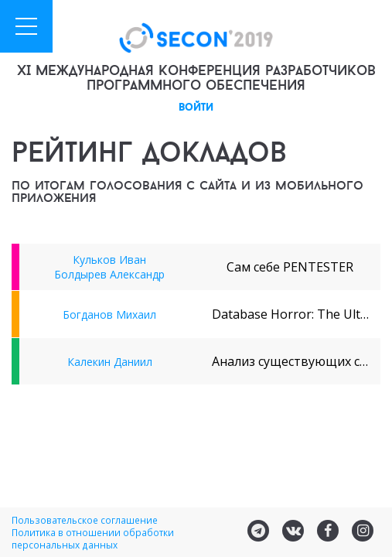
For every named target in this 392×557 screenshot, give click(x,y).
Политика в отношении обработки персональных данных (93, 538)
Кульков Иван (109, 260)
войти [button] (196, 108)
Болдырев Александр (109, 274)
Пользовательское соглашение (85, 520)
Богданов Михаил (109, 314)
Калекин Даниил (110, 362)
